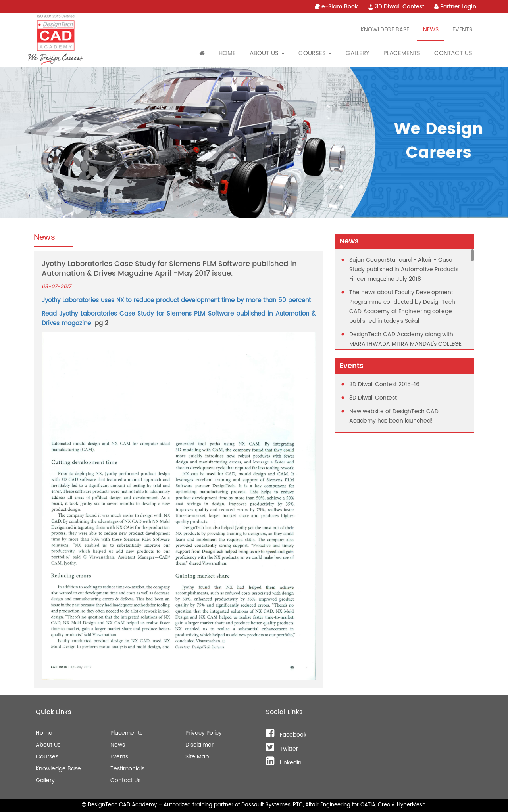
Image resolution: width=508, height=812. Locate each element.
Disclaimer (199, 745)
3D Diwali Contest (396, 7)
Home (227, 53)
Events (462, 30)
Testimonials (127, 769)
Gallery (358, 53)
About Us (48, 745)
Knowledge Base (58, 769)
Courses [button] (315, 53)
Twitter (282, 749)
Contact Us (453, 53)
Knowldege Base (385, 30)
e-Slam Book (336, 7)
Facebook (286, 735)
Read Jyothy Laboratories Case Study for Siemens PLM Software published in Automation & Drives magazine (179, 319)
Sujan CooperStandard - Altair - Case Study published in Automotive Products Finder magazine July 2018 (404, 269)
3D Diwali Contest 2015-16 (384, 384)
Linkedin (284, 763)
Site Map (197, 757)
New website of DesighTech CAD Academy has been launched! (394, 416)
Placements (402, 53)
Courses (47, 757)
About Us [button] (267, 53)
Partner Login (455, 7)
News (431, 30)
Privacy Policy (204, 733)
